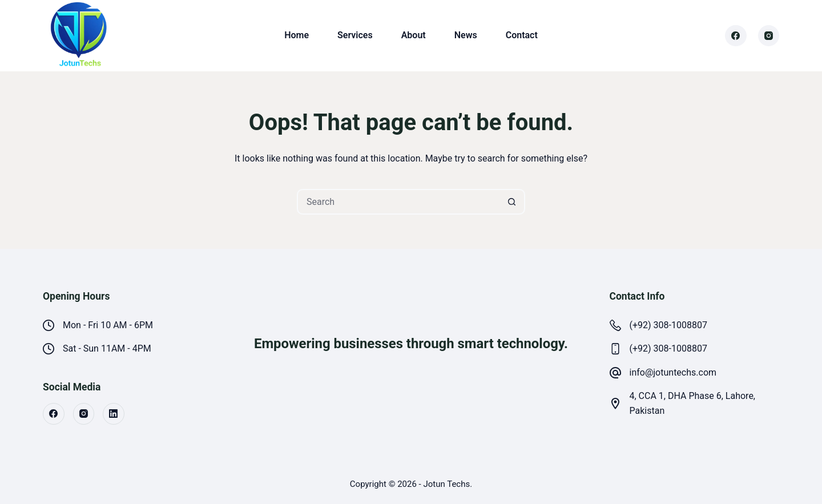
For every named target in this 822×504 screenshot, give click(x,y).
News (466, 35)
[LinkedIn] (114, 414)
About (414, 35)
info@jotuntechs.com (673, 372)
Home (297, 35)
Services (355, 35)
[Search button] (512, 202)
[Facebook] (736, 36)
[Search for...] (398, 202)
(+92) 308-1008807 (668, 325)
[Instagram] (769, 36)
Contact (522, 35)
